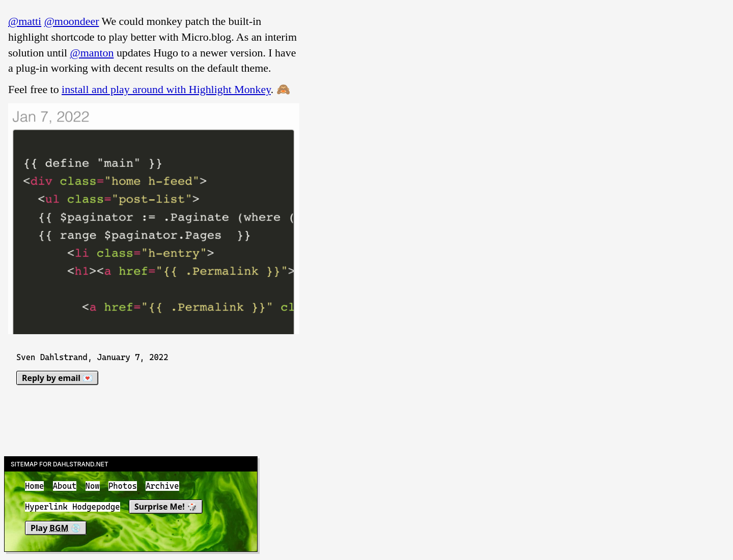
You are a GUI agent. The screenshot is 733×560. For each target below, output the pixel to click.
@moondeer (72, 21)
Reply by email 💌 (57, 378)
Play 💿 (56, 528)
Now (93, 486)
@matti (25, 21)
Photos (123, 486)
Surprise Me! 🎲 (166, 507)
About (65, 486)
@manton (92, 53)
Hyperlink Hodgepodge (73, 507)
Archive (162, 486)
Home (34, 486)
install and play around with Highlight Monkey (166, 89)
